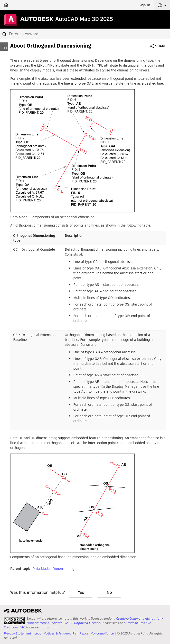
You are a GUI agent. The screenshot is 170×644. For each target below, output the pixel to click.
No (109, 592)
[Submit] (5, 34)
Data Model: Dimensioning (53, 569)
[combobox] (85, 34)
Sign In (144, 5)
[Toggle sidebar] (4, 47)
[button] (162, 5)
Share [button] (161, 46)
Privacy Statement (18, 633)
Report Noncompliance (97, 633)
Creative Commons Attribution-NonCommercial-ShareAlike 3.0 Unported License (95, 621)
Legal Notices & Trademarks (55, 633)
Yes (81, 592)
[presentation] (14, 621)
